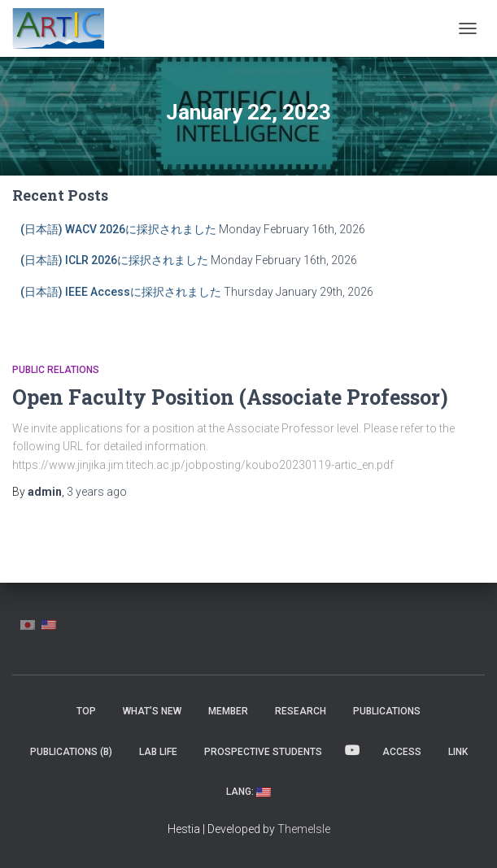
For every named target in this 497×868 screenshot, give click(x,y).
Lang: (248, 792)
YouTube (352, 751)
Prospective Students (263, 752)
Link (458, 752)
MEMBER (228, 711)
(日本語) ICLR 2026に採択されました (114, 260)
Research (301, 711)
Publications (387, 711)
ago (97, 492)
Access (402, 752)
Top (86, 711)
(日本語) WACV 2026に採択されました (118, 229)
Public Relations (56, 370)
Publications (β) (71, 752)
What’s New (152, 711)
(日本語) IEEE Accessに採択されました (121, 292)
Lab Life (158, 752)
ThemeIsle (304, 829)
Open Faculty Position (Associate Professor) (230, 397)
